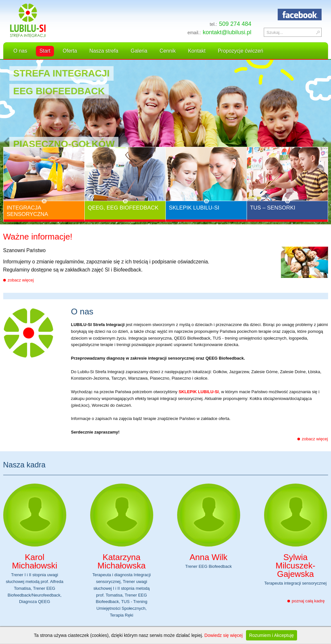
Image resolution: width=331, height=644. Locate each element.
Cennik (168, 51)
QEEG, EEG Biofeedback (123, 208)
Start (45, 51)
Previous (6, 142)
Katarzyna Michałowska (122, 561)
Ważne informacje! (38, 237)
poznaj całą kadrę (308, 601)
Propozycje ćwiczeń (241, 51)
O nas (21, 51)
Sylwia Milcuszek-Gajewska (296, 566)
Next (325, 142)
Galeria (139, 51)
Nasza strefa (104, 51)
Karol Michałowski (35, 561)
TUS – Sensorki (273, 208)
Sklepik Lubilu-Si (194, 208)
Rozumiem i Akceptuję (272, 635)
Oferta (70, 51)
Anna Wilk (208, 557)
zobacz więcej (21, 280)
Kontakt (197, 51)
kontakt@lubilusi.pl (227, 32)
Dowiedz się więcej (223, 635)
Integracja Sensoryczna (27, 211)
